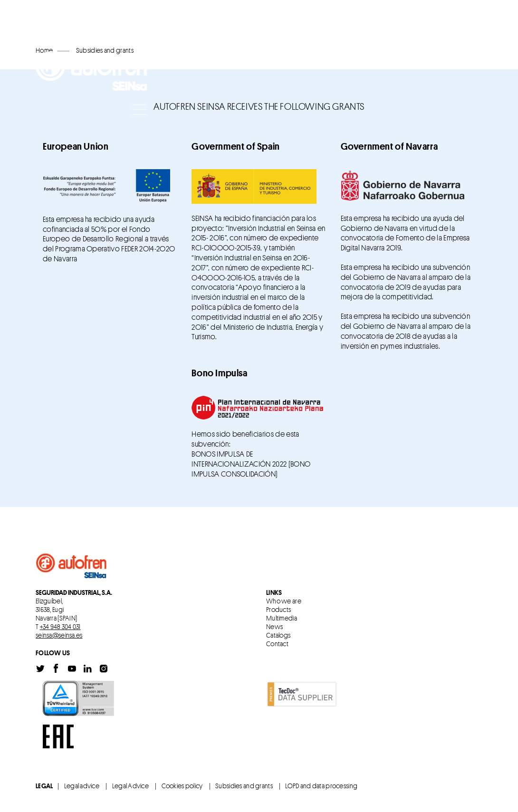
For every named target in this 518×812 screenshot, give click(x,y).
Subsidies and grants (244, 786)
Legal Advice (130, 786)
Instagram (104, 669)
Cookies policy (182, 786)
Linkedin (88, 669)
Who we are (284, 601)
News (274, 627)
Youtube (72, 669)
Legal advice (82, 786)
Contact (277, 644)
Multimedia (282, 618)
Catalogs (278, 635)
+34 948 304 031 (60, 626)
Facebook (56, 669)
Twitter (40, 669)
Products (278, 610)
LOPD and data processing (321, 786)
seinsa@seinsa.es (59, 635)
